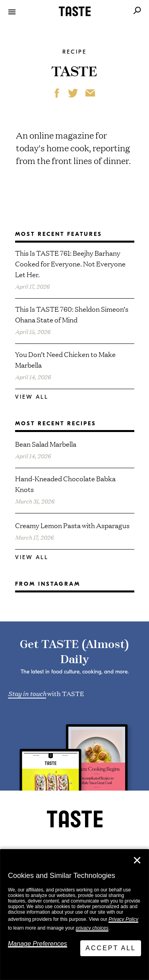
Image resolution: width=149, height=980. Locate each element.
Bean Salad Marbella (46, 444)
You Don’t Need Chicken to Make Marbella (65, 359)
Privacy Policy (123, 919)
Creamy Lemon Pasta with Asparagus (72, 525)
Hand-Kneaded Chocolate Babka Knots (65, 484)
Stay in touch (27, 693)
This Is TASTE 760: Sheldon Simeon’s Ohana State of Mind (72, 314)
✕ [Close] (137, 860)
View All (32, 397)
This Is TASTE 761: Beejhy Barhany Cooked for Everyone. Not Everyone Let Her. (70, 263)
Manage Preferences (38, 944)
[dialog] (74, 915)
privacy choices (92, 928)
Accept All (111, 948)
